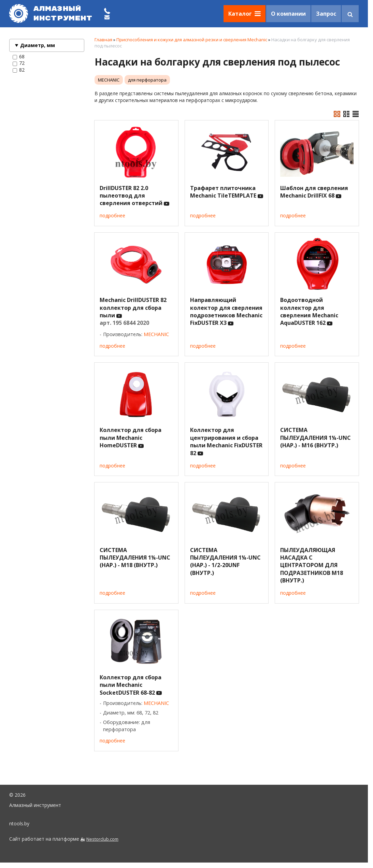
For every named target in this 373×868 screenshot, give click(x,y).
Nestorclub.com (102, 839)
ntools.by (19, 823)
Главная (103, 40)
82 (19, 70)
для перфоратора (147, 80)
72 (19, 63)
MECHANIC (109, 80)
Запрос (326, 14)
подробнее (112, 215)
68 (19, 57)
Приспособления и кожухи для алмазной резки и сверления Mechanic (192, 40)
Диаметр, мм (38, 45)
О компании (288, 14)
